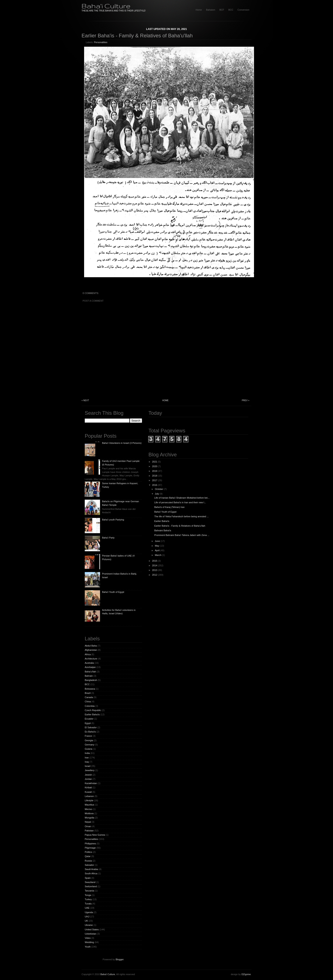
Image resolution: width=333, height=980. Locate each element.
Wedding (89, 942)
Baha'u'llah (90, 672)
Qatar (88, 856)
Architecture (91, 659)
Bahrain (89, 676)
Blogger (119, 959)
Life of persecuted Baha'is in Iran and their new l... (180, 502)
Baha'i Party (108, 538)
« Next (85, 400)
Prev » (246, 400)
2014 (155, 565)
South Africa (91, 873)
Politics (88, 852)
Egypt (88, 723)
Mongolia (90, 818)
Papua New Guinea (95, 835)
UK (86, 921)
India (87, 753)
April (157, 550)
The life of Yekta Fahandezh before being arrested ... (181, 516)
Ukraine (89, 925)
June (157, 541)
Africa (88, 654)
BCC (231, 10)
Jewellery (90, 770)
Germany (90, 745)
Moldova (89, 813)
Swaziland (90, 882)
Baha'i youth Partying (113, 520)
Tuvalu (88, 904)
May (157, 546)
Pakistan (89, 831)
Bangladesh (91, 680)
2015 (155, 561)
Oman (88, 826)
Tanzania (89, 891)
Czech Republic (93, 710)
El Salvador (91, 727)
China (88, 702)
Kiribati (88, 787)
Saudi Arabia (91, 869)
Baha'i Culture (106, 6)
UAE (87, 908)
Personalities (101, 42)
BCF (222, 10)
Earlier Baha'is (92, 714)
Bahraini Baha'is (163, 530)
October (159, 489)
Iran (87, 758)
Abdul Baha (91, 646)
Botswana (90, 689)
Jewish (88, 775)
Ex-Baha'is (90, 732)
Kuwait (88, 792)
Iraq (87, 762)
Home (165, 400)
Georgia (89, 740)
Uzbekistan (90, 934)
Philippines (90, 844)
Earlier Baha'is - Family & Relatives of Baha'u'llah (137, 36)
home (199, 10)
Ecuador (89, 719)
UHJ (87, 917)
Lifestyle (89, 800)
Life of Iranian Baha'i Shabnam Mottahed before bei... (182, 498)
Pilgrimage (90, 848)
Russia (88, 861)
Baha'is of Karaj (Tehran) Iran (169, 507)
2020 (155, 466)
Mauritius (90, 805)
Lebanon (89, 796)
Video (88, 938)
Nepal (88, 822)
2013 (155, 570)
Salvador (89, 865)
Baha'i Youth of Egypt (113, 592)
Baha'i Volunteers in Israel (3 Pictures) (122, 443)
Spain (88, 878)
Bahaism (211, 10)
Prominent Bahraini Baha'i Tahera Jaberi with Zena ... (182, 535)
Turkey (88, 899)
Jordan (88, 779)
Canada (89, 697)
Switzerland (91, 886)
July (157, 494)
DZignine (246, 974)
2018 (155, 476)
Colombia (90, 706)
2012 (155, 575)
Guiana (88, 749)
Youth (88, 947)
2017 (155, 480)
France (88, 736)
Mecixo (88, 809)
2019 (155, 471)
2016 (155, 485)
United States (92, 929)
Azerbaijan (90, 667)
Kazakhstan (91, 783)
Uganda (89, 912)
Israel (88, 766)
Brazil (88, 693)
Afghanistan (91, 650)
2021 (155, 462)
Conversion (243, 10)
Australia (89, 663)
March (158, 555)
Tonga (88, 895)
